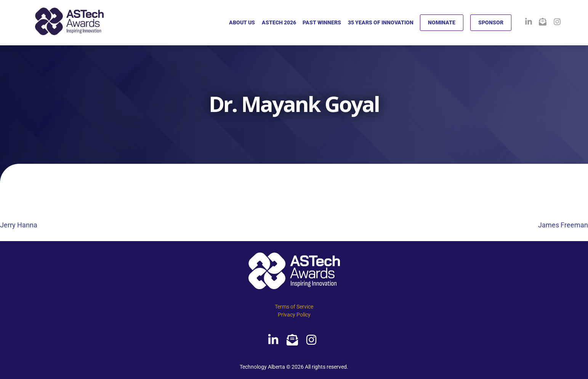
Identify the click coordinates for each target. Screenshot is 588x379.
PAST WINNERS (322, 22)
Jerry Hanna (19, 225)
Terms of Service (294, 307)
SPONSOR (491, 22)
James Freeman (563, 225)
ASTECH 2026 (279, 22)
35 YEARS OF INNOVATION (381, 22)
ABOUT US (242, 22)
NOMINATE (442, 22)
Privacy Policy (294, 315)
